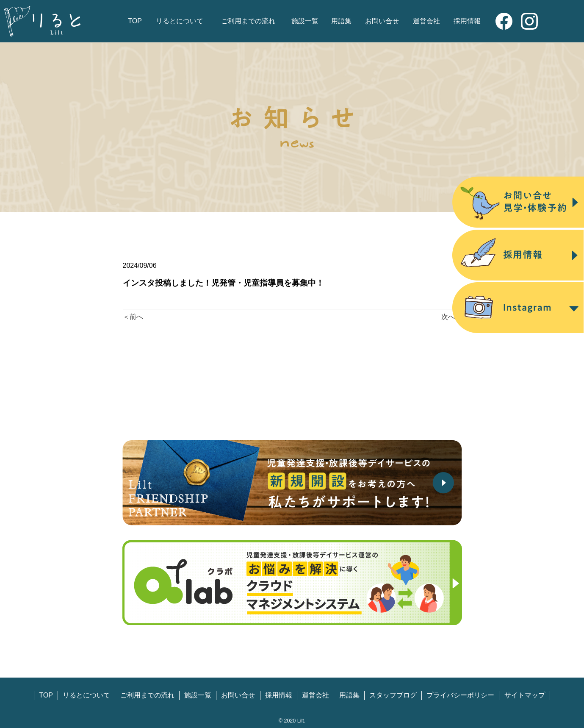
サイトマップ (525, 695)
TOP (135, 21)
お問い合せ (382, 21)
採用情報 (467, 21)
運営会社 (426, 21)
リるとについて (180, 21)
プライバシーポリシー (460, 695)
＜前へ (133, 317)
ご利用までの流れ (248, 21)
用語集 (341, 21)
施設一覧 (305, 21)
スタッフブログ (393, 695)
